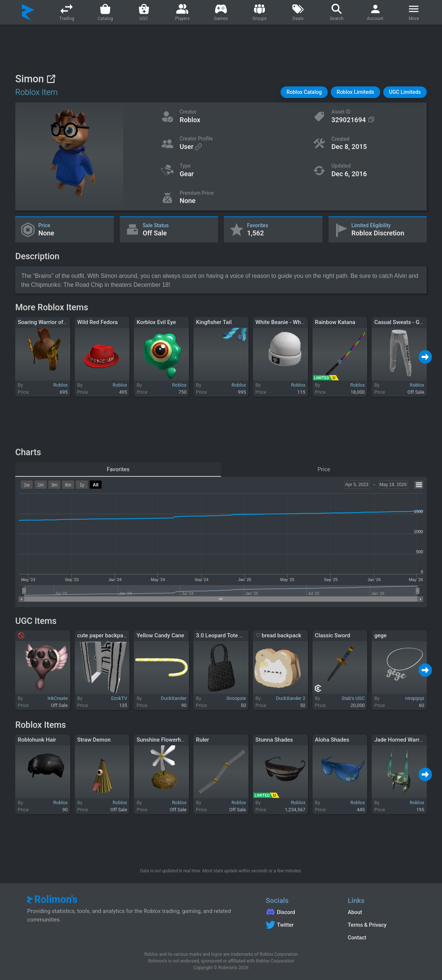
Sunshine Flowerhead (163, 740)
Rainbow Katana (335, 322)
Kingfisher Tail (214, 322)
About (355, 912)
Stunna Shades (274, 740)
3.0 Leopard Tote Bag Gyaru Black (238, 635)
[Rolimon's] (28, 12)
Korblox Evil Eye (156, 322)
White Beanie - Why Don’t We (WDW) (301, 322)
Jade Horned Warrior (400, 740)
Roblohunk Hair (37, 740)
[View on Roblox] (51, 79)
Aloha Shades (332, 740)
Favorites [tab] (118, 469)
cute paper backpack (103, 635)
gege (380, 635)
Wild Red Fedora (97, 322)
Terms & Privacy (367, 925)
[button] (304, 92)
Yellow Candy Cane (160, 635)
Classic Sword (332, 635)
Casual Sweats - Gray (401, 322)
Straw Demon (94, 740)
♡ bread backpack (278, 635)
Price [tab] (324, 469)
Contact (357, 938)
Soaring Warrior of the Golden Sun (60, 322)
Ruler (203, 740)
